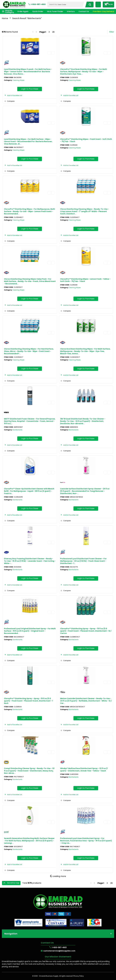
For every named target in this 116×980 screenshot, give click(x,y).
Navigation (11, 934)
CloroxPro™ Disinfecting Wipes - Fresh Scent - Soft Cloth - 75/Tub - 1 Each (86, 140)
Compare (9, 101)
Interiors (71, 11)
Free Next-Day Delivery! (103, 11)
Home (5, 18)
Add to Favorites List (13, 95)
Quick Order (38, 11)
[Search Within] (66, 4)
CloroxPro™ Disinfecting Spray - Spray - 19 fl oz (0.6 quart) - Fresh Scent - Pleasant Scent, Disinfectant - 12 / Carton (86, 631)
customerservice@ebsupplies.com (59, 951)
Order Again (23, 11)
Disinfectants (17, 430)
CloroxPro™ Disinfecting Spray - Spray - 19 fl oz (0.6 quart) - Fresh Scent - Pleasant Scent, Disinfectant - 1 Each (28, 701)
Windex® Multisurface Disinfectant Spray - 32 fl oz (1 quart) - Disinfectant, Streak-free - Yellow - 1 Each (84, 770)
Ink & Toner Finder (55, 11)
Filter (112, 32)
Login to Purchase (30, 89)
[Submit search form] (89, 4)
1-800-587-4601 (38, 4)
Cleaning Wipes (18, 80)
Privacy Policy (79, 976)
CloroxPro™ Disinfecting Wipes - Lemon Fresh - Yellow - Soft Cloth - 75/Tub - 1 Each (85, 280)
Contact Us (84, 11)
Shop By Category (9, 11)
